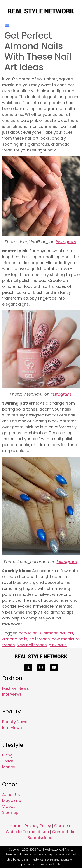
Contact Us (63, 832)
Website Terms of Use (27, 832)
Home (16, 826)
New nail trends (32, 645)
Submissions (40, 838)
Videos (9, 806)
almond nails (15, 639)
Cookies (62, 826)
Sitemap (10, 812)
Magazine (12, 800)
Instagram (66, 242)
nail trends (40, 639)
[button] (7, 25)
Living (7, 755)
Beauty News (15, 722)
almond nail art (58, 633)
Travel (8, 761)
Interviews (12, 694)
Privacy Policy (38, 826)
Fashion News (16, 688)
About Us (11, 795)
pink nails (58, 645)
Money (9, 767)
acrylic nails (30, 633)
